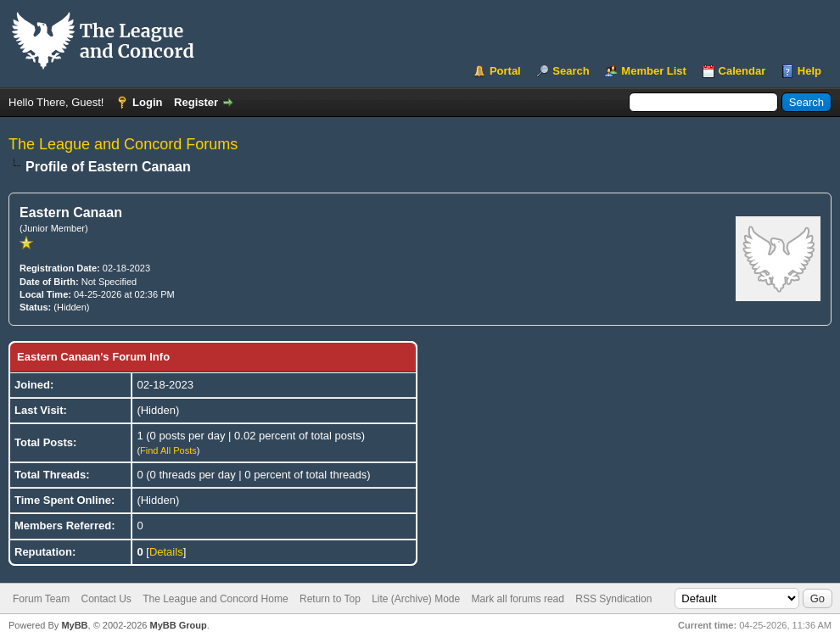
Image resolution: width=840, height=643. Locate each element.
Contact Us (106, 599)
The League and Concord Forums (123, 144)
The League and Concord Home (215, 599)
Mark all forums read (518, 599)
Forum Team (41, 599)
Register (196, 102)
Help (809, 71)
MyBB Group (178, 625)
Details (166, 552)
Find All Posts (168, 450)
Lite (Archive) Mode (416, 599)
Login (147, 102)
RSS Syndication (613, 599)
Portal (505, 71)
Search (571, 71)
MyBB (74, 625)
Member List (654, 71)
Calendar (742, 71)
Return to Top (330, 599)
